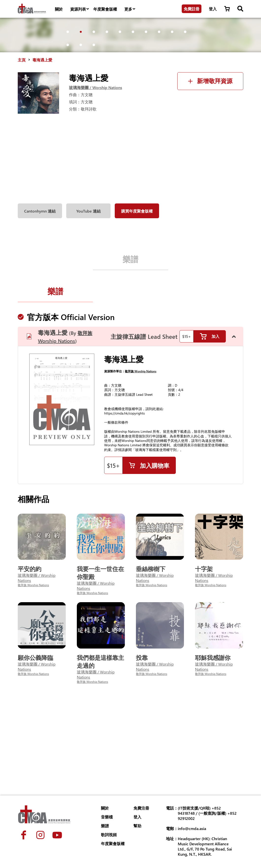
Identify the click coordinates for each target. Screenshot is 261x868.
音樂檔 (107, 817)
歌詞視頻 (109, 835)
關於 (59, 9)
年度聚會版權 (105, 9)
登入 (213, 9)
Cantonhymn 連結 (40, 287)
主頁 (22, 136)
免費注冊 (141, 808)
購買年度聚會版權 (137, 287)
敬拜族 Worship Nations (141, 450)
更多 (130, 9)
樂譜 (130, 335)
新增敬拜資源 (210, 157)
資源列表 (80, 9)
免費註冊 (192, 9)
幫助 (137, 826)
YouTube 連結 (89, 287)
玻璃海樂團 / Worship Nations (96, 164)
